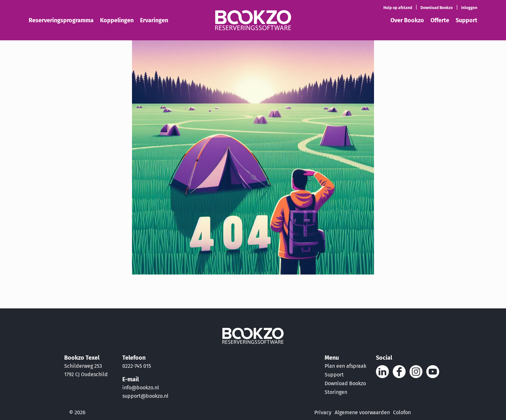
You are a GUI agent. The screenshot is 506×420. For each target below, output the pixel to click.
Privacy (323, 412)
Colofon (402, 412)
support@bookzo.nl (145, 396)
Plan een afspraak (345, 366)
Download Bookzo (345, 383)
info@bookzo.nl (141, 388)
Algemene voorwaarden (362, 412)
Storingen (336, 392)
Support (334, 375)
